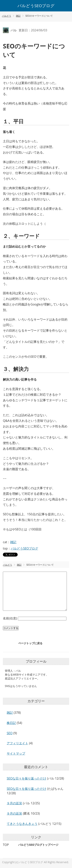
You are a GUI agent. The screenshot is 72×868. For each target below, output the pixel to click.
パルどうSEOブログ (36, 6)
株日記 (11, 723)
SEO (10, 733)
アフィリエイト (17, 743)
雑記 (13, 542)
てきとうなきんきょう (22, 824)
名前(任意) (10, 618)
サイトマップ (16, 753)
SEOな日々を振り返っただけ (26, 778)
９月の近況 (14, 803)
